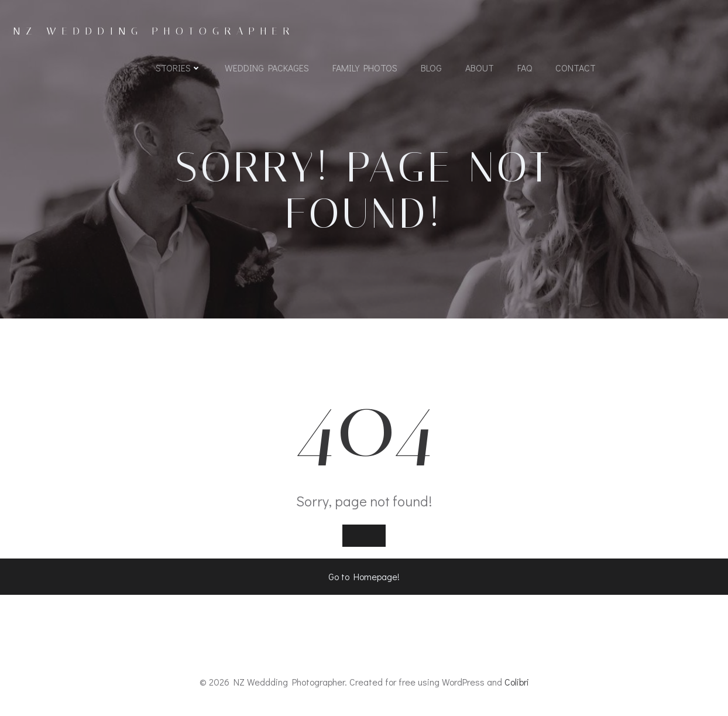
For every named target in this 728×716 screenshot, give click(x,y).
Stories (178, 68)
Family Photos (365, 68)
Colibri (517, 682)
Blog (431, 68)
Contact (576, 68)
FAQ (525, 68)
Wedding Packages (267, 68)
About (480, 68)
